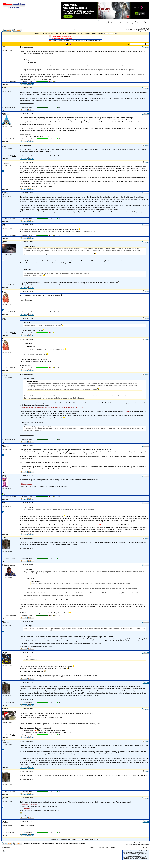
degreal (4, 821)
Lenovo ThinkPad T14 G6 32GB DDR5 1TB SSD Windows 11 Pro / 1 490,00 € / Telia (77, 41)
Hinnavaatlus (37, 33)
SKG (3, 564)
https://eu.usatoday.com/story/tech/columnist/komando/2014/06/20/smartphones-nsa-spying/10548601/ (52, 407)
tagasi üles (5, 84)
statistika (115, 21)
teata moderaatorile (77, 44)
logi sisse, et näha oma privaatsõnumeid (130, 23)
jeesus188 (5, 709)
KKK (103, 21)
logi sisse (146, 23)
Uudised (25, 29)
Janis (3, 47)
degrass (4, 652)
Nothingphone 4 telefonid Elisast (62, 38)
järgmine (147, 31)
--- (21, 105)
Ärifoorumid (58, 33)
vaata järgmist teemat (144, 30)
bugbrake (5, 798)
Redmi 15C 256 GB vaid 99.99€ (62, 36)
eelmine (135, 31)
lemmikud (114, 23)
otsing (107, 21)
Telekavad (88, 33)
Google (128, 411)
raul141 (4, 538)
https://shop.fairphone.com (28, 804)
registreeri (146, 21)
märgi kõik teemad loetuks (143, 27)
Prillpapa (4, 88)
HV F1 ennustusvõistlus (70, 33)
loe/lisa (14, 82)
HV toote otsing (97, 33)
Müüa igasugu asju (26, 484)
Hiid (3, 291)
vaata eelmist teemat (131, 30)
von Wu (4, 475)
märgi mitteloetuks (145, 28)
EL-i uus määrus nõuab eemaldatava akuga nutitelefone (66, 29)
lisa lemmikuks (6, 847)
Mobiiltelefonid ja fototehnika (39, 29)
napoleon (5, 242)
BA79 (3, 162)
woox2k (4, 113)
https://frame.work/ (26, 808)
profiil (108, 23)
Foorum (45, 33)
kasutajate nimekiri (124, 21)
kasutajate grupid (136, 21)
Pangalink (81, 33)
